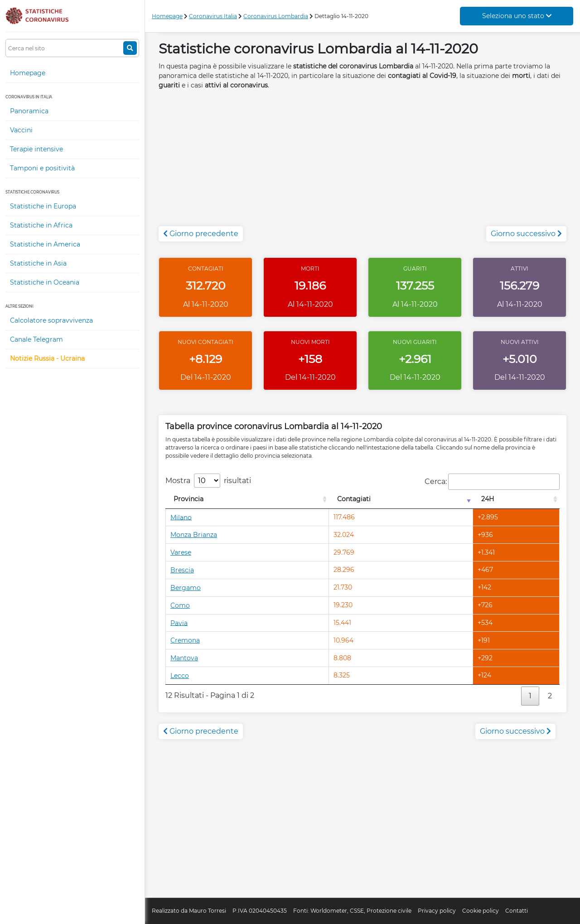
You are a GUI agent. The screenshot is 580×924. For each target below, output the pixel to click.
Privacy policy (437, 911)
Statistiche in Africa (41, 225)
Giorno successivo (526, 234)
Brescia (182, 570)
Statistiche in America (45, 244)
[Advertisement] (362, 163)
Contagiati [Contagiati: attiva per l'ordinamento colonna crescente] (354, 499)
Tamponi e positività (42, 168)
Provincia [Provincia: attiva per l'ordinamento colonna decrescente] (188, 499)
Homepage (28, 73)
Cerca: (492, 482)
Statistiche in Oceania (45, 282)
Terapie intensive (36, 149)
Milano (181, 517)
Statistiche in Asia (38, 263)
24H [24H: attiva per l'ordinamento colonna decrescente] (488, 499)
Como (180, 605)
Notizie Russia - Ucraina (47, 358)
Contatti (517, 911)
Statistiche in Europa (43, 206)
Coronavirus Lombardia (276, 16)
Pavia (179, 623)
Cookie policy (481, 911)
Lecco (180, 676)
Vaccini (21, 130)
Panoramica (29, 111)
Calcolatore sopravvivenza (51, 320)
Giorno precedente (201, 234)
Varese (181, 552)
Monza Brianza (194, 535)
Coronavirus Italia (213, 16)
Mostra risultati (208, 481)
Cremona (185, 640)
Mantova (184, 658)
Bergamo (186, 588)
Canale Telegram (36, 339)
